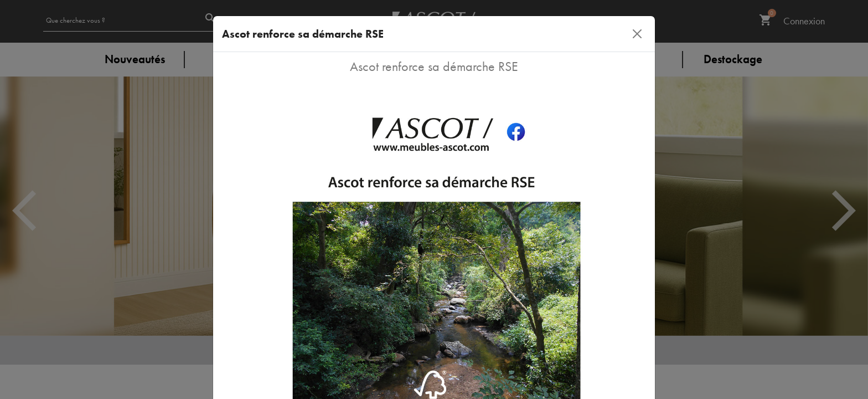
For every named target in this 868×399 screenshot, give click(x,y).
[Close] (637, 34)
